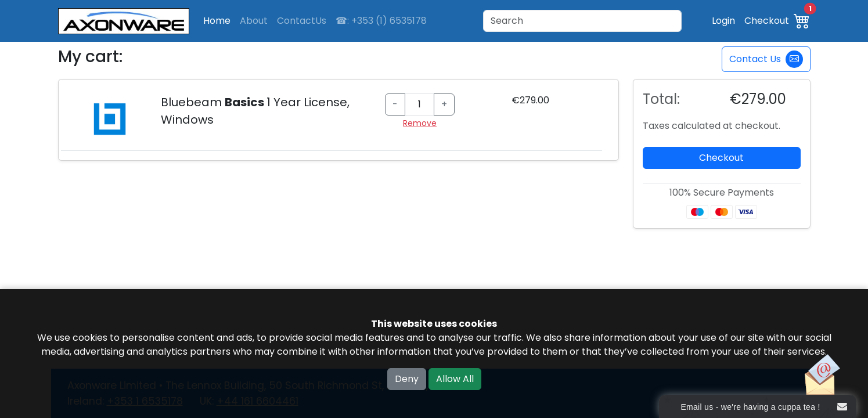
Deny (407, 379)
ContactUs (302, 21)
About (254, 21)
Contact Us (766, 59)
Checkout (767, 21)
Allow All (455, 379)
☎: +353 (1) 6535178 (381, 21)
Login (723, 21)
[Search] (582, 21)
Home (217, 21)
